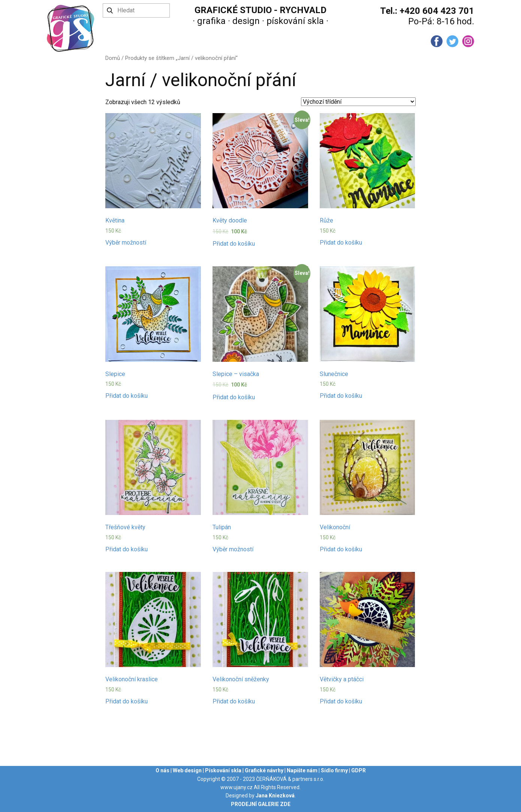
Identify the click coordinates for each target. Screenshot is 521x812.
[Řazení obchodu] (358, 102)
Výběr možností (126, 243)
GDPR (359, 770)
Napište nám (302, 770)
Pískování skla (223, 770)
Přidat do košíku (234, 244)
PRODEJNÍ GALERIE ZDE (261, 804)
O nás (162, 770)
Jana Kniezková (275, 796)
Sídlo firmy (334, 770)
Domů (113, 58)
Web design (187, 770)
